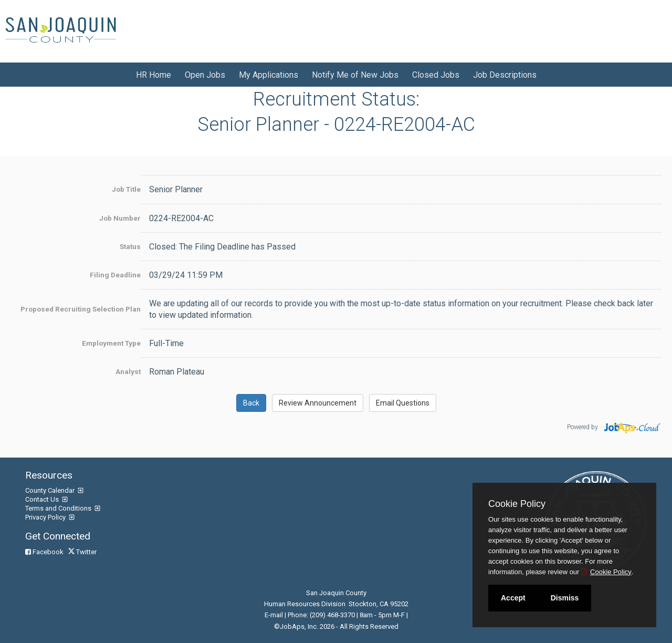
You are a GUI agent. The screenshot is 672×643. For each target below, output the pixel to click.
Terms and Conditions (59, 508)
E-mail (274, 615)
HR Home (154, 75)
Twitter (83, 552)
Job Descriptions (505, 75)
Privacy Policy (46, 517)
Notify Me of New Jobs (355, 75)
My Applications (269, 75)
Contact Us (43, 499)
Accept (513, 598)
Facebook (45, 552)
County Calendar (51, 490)
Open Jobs (205, 75)
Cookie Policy (517, 504)
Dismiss (565, 598)
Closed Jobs (436, 75)
